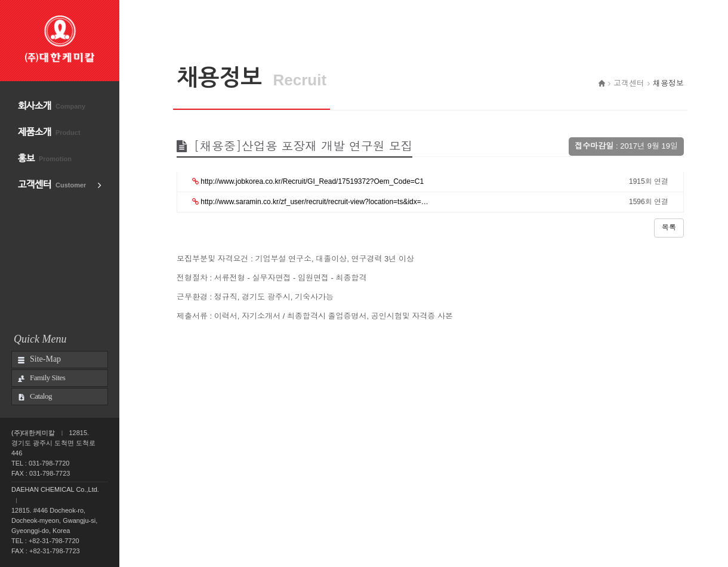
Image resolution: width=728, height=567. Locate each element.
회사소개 (52, 106)
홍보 (45, 158)
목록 (669, 227)
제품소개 (49, 132)
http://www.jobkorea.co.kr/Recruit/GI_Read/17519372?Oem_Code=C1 (308, 181)
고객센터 (52, 185)
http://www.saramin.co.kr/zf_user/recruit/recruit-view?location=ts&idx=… (310, 202)
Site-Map (45, 359)
